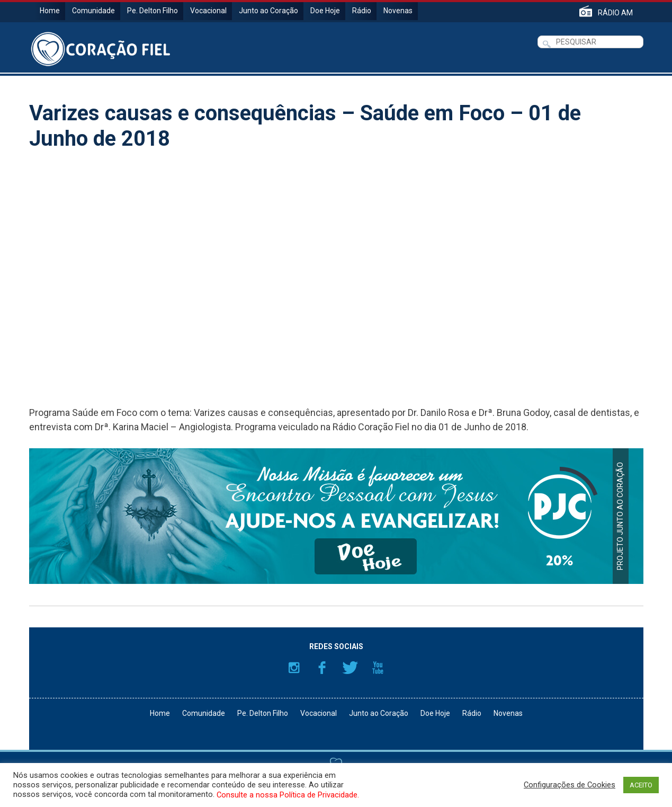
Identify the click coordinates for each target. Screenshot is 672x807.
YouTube (378, 668)
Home (50, 11)
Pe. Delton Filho (153, 11)
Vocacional (208, 11)
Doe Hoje (325, 11)
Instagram (294, 668)
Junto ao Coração (268, 11)
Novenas (398, 11)
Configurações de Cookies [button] (570, 785)
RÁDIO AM (615, 12)
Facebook (322, 668)
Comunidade (93, 11)
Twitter (350, 668)
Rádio (362, 11)
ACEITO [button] (641, 785)
